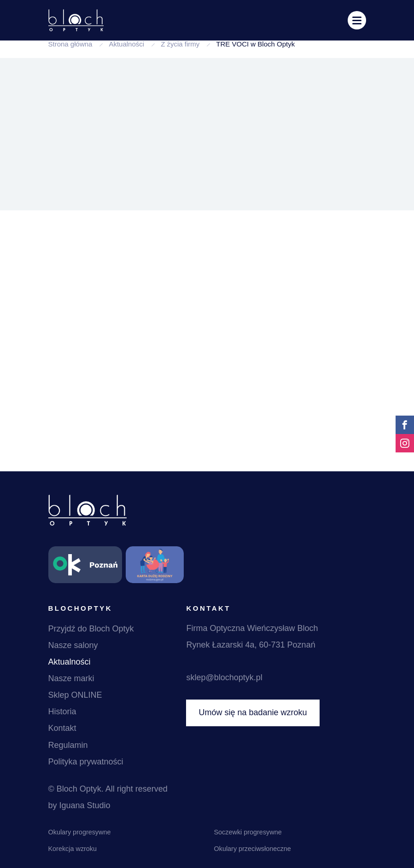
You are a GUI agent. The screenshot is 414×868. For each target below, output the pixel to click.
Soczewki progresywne (248, 832)
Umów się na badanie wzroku (253, 712)
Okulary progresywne (80, 832)
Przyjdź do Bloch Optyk (91, 629)
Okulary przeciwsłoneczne (253, 849)
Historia (62, 712)
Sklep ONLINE (75, 695)
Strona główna (70, 44)
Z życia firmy (180, 44)
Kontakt (62, 728)
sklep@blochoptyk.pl (224, 677)
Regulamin (68, 745)
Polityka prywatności (86, 762)
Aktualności (126, 44)
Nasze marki (71, 678)
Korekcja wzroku (73, 849)
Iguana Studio (85, 805)
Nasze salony (73, 645)
